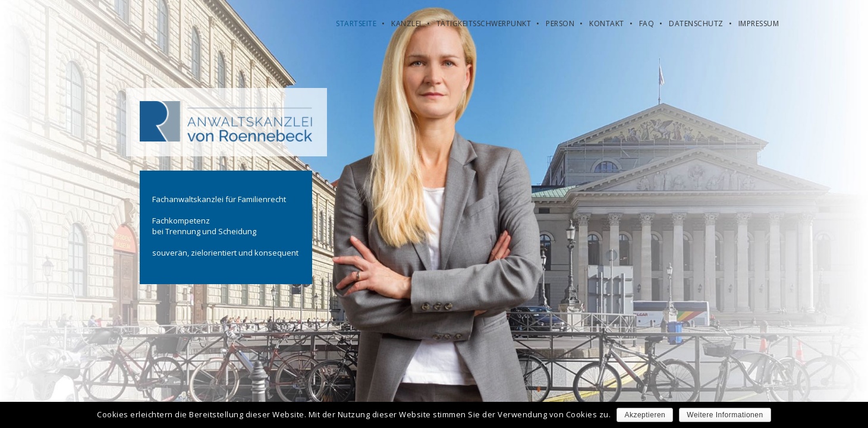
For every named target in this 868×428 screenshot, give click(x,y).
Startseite (356, 23)
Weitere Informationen (725, 415)
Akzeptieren (645, 415)
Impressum (759, 23)
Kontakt (607, 23)
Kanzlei (406, 23)
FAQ (647, 23)
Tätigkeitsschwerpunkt (484, 23)
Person (560, 23)
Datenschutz (696, 23)
